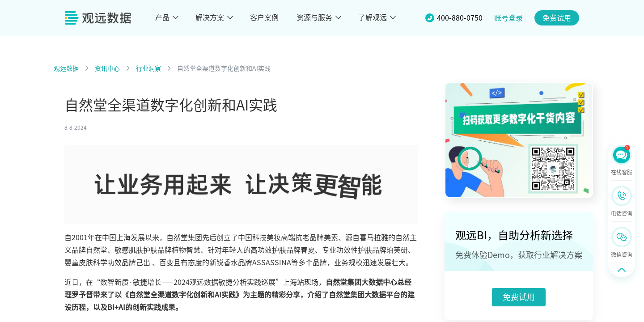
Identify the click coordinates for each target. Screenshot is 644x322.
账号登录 (508, 18)
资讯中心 (107, 68)
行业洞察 (148, 68)
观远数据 (66, 68)
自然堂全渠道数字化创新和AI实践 (224, 68)
